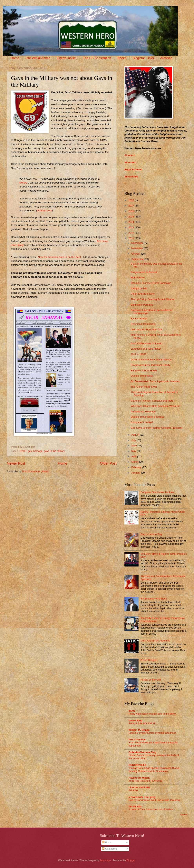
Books (122, 58)
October (136, 254)
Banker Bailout (139, 318)
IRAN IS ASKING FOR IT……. (145, 724)
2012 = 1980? (138, 354)
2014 (131, 222)
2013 (131, 227)
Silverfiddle (131, 177)
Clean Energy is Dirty (143, 294)
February (137, 467)
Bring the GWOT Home (144, 370)
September (138, 259)
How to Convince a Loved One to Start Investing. (154, 800)
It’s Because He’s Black (154, 599)
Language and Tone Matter (146, 349)
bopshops (106, 860)
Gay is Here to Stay (151, 534)
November (137, 248)
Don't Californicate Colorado (146, 343)
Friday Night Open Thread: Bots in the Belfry (152, 714)
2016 (131, 211)
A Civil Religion (149, 660)
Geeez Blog (135, 720)
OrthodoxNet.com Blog (142, 752)
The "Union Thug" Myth (144, 387)
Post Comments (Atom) (35, 471)
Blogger (131, 860)
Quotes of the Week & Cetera (147, 417)
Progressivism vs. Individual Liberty (150, 365)
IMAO (132, 711)
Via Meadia (135, 806)
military (23, 183)
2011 (131, 238)
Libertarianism (67, 58)
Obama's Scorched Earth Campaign (151, 283)
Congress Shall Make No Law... (158, 492)
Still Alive (133, 790)
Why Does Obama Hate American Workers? (155, 406)
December (137, 243)
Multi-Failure (138, 277)
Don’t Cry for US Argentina (155, 641)
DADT (23, 451)
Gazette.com (45, 211)
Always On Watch (139, 778)
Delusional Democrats (143, 324)
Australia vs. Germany (143, 412)
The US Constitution (97, 58)
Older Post (108, 463)
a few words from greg (142, 797)
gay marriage (35, 451)
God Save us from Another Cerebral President (156, 428)
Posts (107, 842)
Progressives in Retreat (144, 272)
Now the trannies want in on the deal (59, 257)
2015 (131, 217)
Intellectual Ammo (38, 58)
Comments (110, 849)
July (134, 440)
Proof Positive (137, 740)
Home (15, 58)
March (135, 462)
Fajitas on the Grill (151, 680)
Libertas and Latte (139, 787)
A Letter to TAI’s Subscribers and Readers (151, 810)
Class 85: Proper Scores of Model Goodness (152, 733)
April (134, 456)
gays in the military (54, 451)
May (134, 451)
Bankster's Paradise (142, 305)
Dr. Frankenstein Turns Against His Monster (155, 381)
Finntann (130, 155)
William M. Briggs (139, 730)
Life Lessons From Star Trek (147, 329)
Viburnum (130, 162)
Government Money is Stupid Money (151, 360)
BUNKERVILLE (137, 765)
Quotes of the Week (142, 376)
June (134, 445)
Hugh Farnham (133, 169)
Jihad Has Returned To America (145, 781)
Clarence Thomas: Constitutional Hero (152, 401)
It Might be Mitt (139, 288)
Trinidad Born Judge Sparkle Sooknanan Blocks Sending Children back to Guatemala (154, 770)
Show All (184, 815)
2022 (131, 200)
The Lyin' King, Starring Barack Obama (152, 299)
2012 (131, 233)
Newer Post (16, 463)
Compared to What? (142, 422)
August (136, 435)
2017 (131, 206)
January (136, 473)
